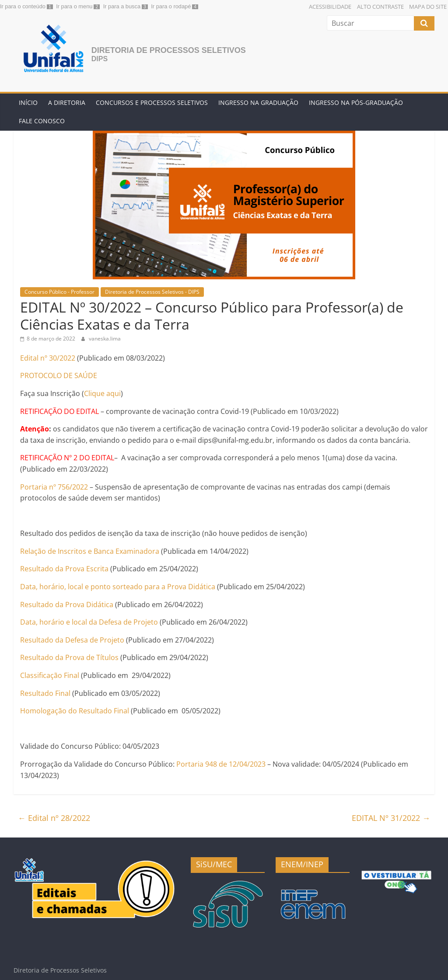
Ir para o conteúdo (23, 6)
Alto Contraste (380, 7)
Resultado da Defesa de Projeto (72, 640)
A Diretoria (67, 103)
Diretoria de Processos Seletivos (169, 50)
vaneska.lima (105, 339)
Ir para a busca (122, 6)
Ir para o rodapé (171, 6)
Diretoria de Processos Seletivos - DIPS (152, 292)
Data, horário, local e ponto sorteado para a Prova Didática (118, 587)
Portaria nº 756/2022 (54, 487)
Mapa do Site (428, 7)
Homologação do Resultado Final (75, 711)
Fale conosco (42, 121)
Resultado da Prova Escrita (64, 569)
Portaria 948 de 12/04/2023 (221, 764)
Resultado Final (45, 693)
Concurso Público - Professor (59, 292)
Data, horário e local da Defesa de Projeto (89, 622)
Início (28, 103)
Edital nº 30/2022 (48, 358)
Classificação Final (50, 675)
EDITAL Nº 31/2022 (391, 818)
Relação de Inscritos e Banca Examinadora (90, 551)
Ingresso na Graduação (258, 103)
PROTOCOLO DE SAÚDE (59, 375)
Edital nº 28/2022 (54, 818)
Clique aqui (102, 393)
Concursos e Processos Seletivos (152, 103)
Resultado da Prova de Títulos (69, 657)
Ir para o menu (74, 6)
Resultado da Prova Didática (67, 605)
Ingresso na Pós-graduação (356, 103)
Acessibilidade (330, 7)
